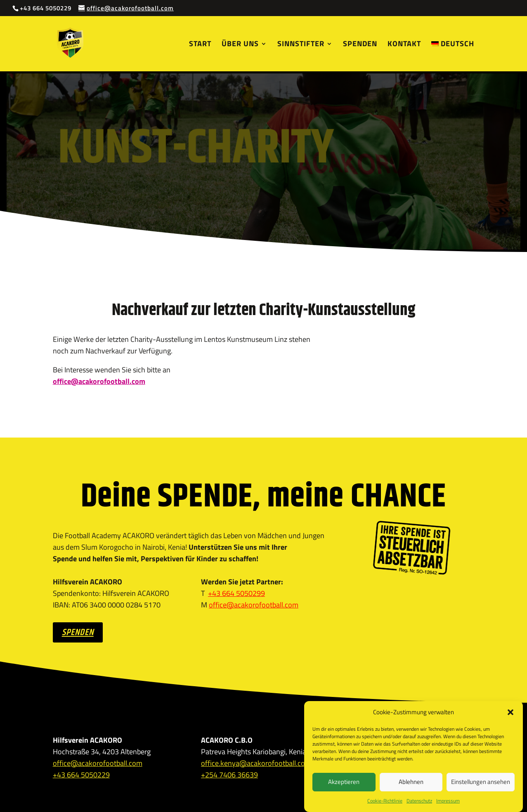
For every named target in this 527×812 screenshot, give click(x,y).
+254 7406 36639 (229, 775)
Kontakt (404, 45)
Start (200, 45)
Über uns (240, 45)
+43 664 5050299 (236, 593)
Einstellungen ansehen (481, 790)
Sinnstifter (301, 45)
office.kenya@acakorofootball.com (256, 763)
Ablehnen (411, 790)
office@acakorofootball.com (254, 605)
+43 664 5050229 (81, 775)
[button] (510, 720)
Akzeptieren (344, 790)
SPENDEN (78, 633)
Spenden (360, 45)
